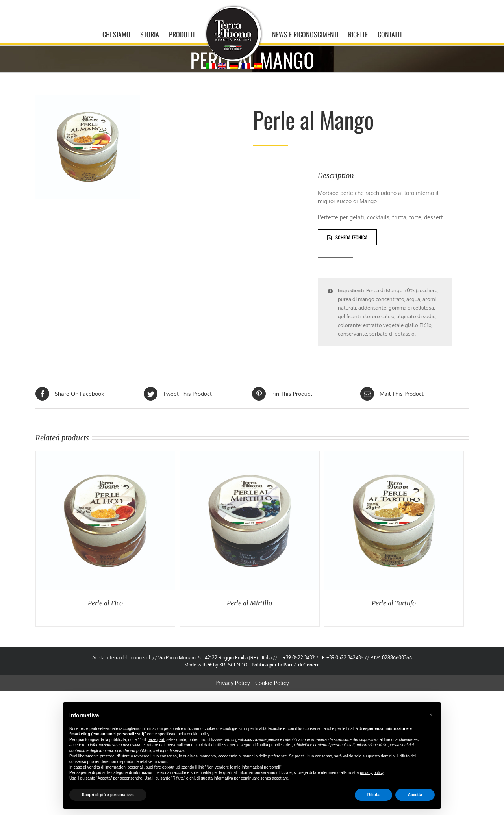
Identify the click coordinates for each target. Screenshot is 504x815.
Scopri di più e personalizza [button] (108, 795)
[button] (431, 715)
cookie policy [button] (198, 734)
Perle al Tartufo (392, 603)
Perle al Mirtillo (248, 603)
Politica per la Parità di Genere (284, 665)
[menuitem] (119, 33)
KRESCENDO (232, 665)
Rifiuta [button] (373, 795)
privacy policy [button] (372, 773)
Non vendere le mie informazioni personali (243, 767)
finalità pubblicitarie (273, 745)
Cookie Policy (270, 683)
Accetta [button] (415, 795)
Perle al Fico (104, 603)
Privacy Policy (231, 683)
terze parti (156, 740)
